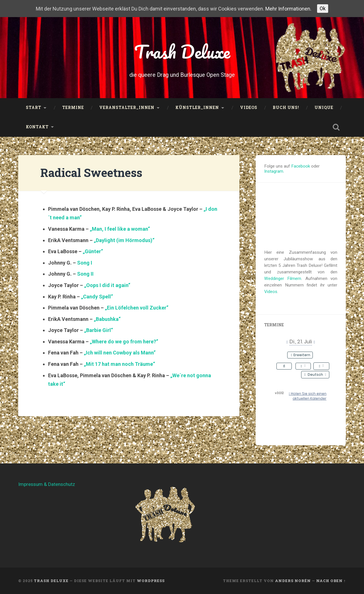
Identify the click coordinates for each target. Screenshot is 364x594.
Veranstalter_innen (127, 108)
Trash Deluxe (182, 52)
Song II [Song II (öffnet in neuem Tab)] (85, 274)
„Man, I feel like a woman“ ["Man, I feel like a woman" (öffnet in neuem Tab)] (120, 229)
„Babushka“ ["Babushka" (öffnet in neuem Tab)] (107, 319)
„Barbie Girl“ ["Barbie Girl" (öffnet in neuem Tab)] (99, 330)
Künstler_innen (197, 108)
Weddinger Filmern (283, 279)
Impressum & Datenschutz (47, 484)
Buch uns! (286, 108)
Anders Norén (293, 581)
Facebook (301, 166)
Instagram (274, 171)
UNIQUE (324, 108)
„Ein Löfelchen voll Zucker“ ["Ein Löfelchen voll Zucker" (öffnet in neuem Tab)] (137, 308)
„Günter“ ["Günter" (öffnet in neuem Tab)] (93, 251)
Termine (73, 108)
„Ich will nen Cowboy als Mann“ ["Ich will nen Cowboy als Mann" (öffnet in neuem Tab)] (120, 353)
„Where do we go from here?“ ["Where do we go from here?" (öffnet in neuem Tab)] (124, 342)
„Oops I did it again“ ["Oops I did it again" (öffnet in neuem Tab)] (107, 285)
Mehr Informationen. (288, 9)
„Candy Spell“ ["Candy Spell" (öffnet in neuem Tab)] (97, 297)
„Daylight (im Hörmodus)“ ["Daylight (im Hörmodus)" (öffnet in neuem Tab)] (124, 240)
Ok (323, 8)
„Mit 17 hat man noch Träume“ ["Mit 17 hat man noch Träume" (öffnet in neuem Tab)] (119, 364)
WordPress (151, 581)
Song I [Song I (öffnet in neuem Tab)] (85, 263)
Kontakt (37, 127)
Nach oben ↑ (331, 581)
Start (34, 108)
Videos (249, 108)
